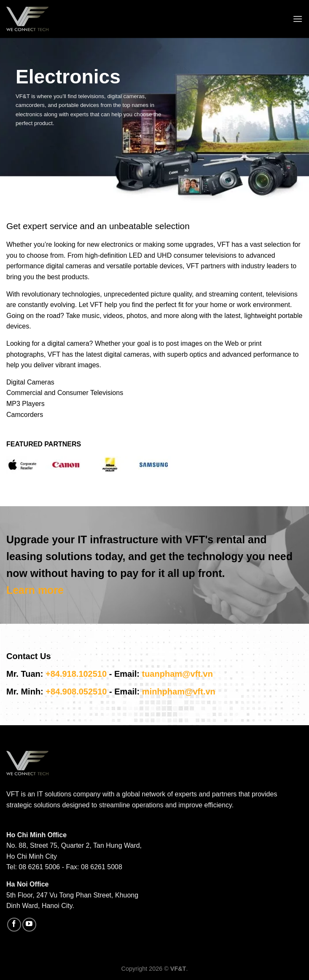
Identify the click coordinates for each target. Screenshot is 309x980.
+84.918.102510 (76, 674)
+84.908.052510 (76, 692)
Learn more (35, 590)
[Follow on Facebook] (14, 925)
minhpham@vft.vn (179, 692)
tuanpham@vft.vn (177, 674)
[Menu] (298, 19)
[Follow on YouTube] (29, 925)
